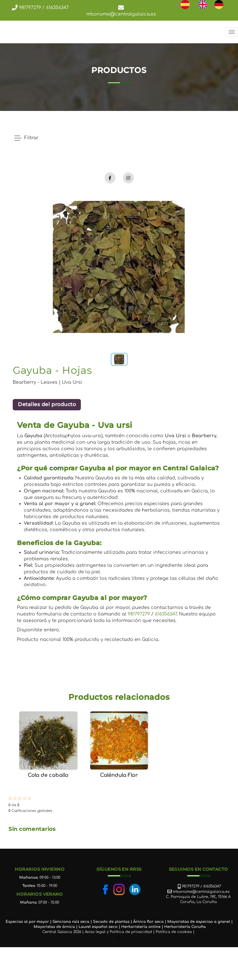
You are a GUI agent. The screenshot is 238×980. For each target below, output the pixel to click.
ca (87, 922)
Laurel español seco (98, 927)
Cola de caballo (48, 775)
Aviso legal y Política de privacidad (118, 932)
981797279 (29, 8)
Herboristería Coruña (185, 927)
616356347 (57, 8)
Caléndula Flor (119, 775)
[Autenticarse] (118, 937)
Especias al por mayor (27, 922)
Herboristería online (141, 927)
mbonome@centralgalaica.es (121, 14)
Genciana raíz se (69, 922)
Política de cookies (174, 932)
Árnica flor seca (148, 922)
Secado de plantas (111, 922)
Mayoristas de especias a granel (199, 922)
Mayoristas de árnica (54, 927)
